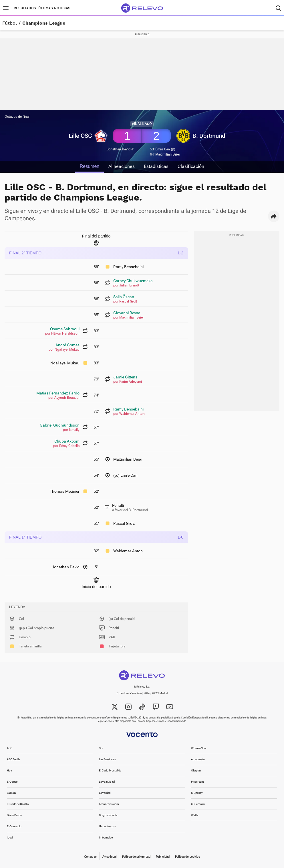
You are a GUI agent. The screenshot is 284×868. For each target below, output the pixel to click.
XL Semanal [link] (198, 804)
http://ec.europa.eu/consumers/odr (166, 721)
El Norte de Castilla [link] (18, 804)
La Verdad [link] (105, 793)
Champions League (44, 23)
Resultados (25, 8)
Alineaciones (122, 166)
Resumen (90, 166)
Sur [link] (101, 748)
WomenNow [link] (199, 748)
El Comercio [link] (14, 826)
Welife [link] (195, 815)
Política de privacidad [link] (136, 857)
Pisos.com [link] (197, 782)
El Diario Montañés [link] (110, 770)
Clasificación (191, 166)
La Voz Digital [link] (107, 782)
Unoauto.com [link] (108, 826)
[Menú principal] (6, 8)
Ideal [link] (10, 837)
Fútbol (10, 23)
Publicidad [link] (163, 857)
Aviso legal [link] (110, 857)
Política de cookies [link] (187, 857)
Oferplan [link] (196, 770)
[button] (274, 216)
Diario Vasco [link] (14, 815)
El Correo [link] (12, 782)
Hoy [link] (9, 770)
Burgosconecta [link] (108, 815)
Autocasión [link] (198, 759)
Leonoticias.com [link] (109, 804)
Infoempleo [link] (106, 837)
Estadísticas (156, 166)
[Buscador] (278, 8)
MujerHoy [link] (197, 793)
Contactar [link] (90, 857)
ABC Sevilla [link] (13, 759)
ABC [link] (9, 748)
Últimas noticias (54, 8)
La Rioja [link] (11, 793)
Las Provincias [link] (107, 759)
